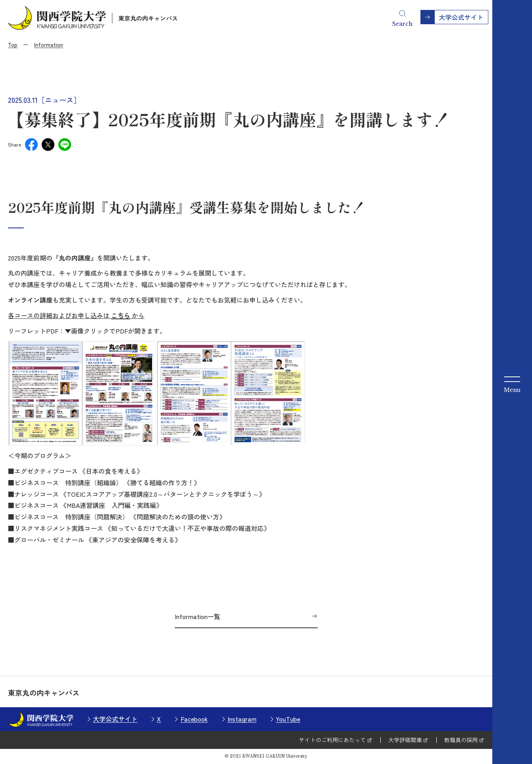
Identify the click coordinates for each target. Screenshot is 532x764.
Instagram (242, 719)
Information (49, 44)
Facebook (194, 719)
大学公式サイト (115, 719)
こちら (121, 315)
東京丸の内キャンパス (148, 18)
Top (13, 44)
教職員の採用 (461, 740)
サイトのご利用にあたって (332, 740)
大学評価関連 (405, 740)
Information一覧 (198, 616)
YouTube (288, 719)
